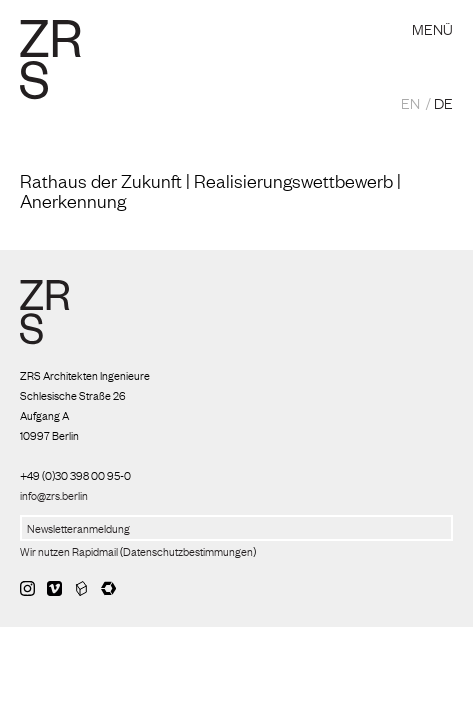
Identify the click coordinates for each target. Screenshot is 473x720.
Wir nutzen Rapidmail (69, 551)
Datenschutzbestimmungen (188, 551)
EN (410, 102)
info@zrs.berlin (54, 495)
